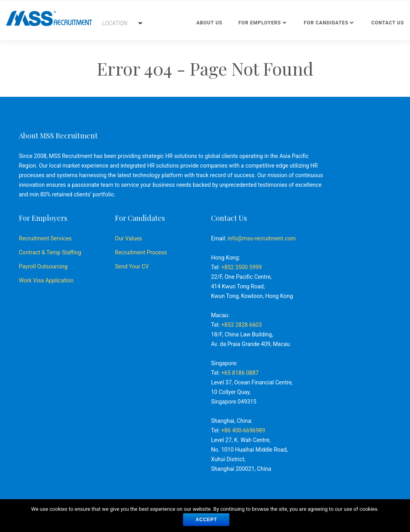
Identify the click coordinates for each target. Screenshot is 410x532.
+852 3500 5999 (241, 267)
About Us (209, 23)
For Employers (259, 23)
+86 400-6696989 (243, 430)
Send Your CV (132, 266)
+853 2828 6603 (241, 325)
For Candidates (326, 23)
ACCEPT (206, 520)
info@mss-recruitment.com (262, 238)
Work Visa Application (46, 280)
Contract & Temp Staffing (50, 252)
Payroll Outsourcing (43, 266)
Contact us (388, 23)
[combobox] (122, 23)
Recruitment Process (141, 252)
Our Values (129, 238)
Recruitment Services (45, 238)
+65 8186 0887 (240, 373)
